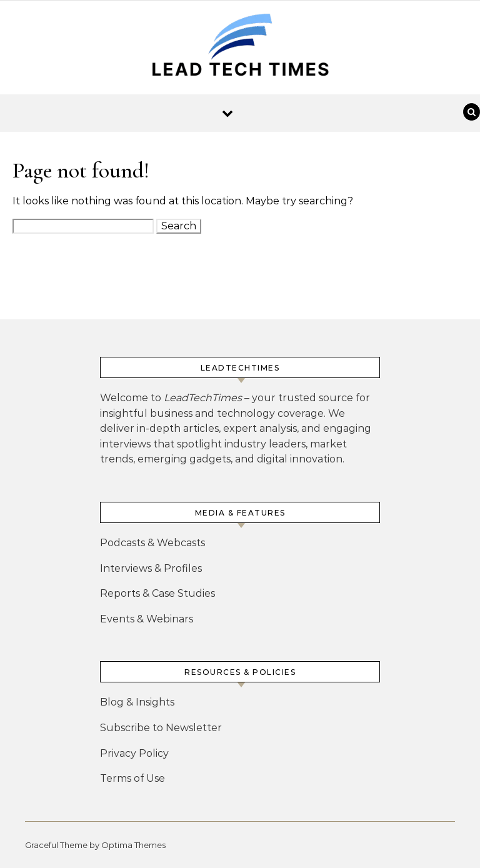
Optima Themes (133, 845)
